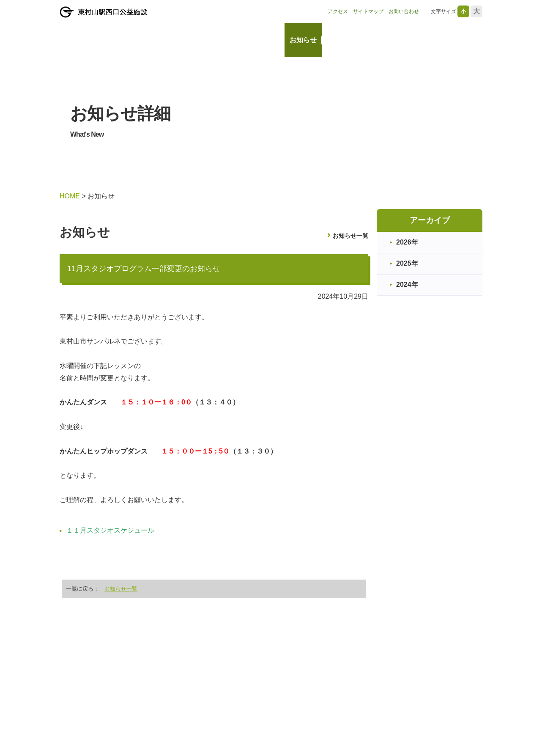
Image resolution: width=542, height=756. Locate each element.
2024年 (407, 285)
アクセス (338, 11)
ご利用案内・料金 (391, 40)
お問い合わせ (404, 11)
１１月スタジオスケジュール (110, 530)
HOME (269, 40)
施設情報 (340, 40)
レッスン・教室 (452, 40)
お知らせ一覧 (350, 236)
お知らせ (303, 40)
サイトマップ (368, 11)
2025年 (407, 263)
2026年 (407, 242)
